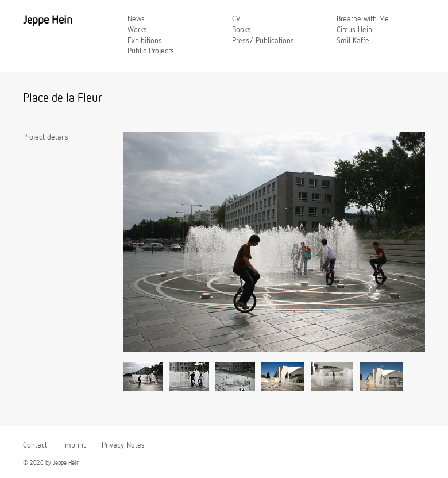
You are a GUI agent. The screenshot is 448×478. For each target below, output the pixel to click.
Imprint (74, 445)
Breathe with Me (363, 19)
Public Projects (151, 51)
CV (236, 19)
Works (137, 30)
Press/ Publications (263, 41)
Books (242, 30)
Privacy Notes (123, 445)
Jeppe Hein (48, 20)
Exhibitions (145, 41)
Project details (46, 137)
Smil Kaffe (353, 41)
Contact (35, 445)
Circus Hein (354, 30)
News (136, 19)
